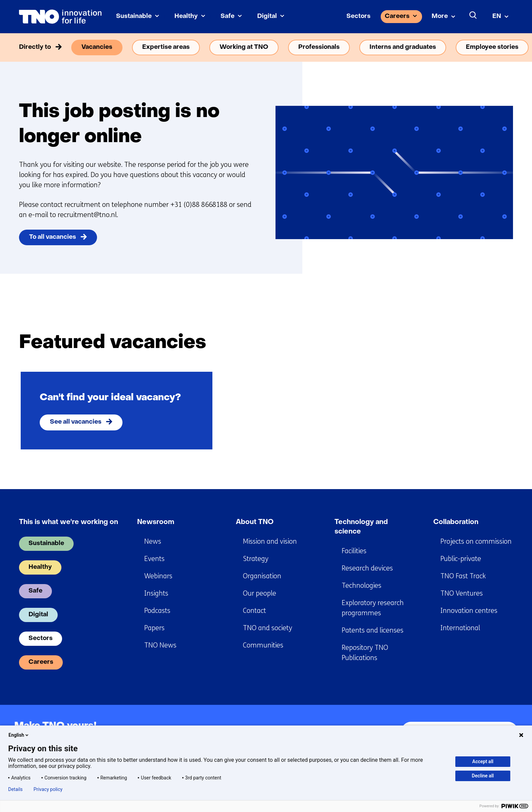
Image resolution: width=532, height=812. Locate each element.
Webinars (158, 576)
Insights (156, 593)
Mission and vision (270, 542)
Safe (227, 16)
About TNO (255, 522)
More (440, 16)
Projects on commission (476, 542)
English (19, 735)
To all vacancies (53, 237)
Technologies (362, 586)
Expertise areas (166, 47)
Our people (260, 593)
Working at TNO (244, 47)
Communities (263, 645)
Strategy (256, 559)
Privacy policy (48, 789)
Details (15, 789)
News (153, 542)
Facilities (354, 551)
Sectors (358, 16)
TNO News (160, 645)
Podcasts (157, 611)
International (460, 628)
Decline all (483, 776)
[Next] (503, 343)
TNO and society (268, 628)
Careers (397, 16)
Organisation (262, 576)
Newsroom (156, 522)
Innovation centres (469, 611)
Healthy (186, 16)
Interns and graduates (403, 47)
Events (154, 559)
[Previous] (477, 343)
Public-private (461, 559)
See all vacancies (76, 422)
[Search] (473, 15)
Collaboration (456, 522)
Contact (254, 611)
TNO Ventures (462, 593)
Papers (154, 628)
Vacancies (97, 47)
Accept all (483, 761)
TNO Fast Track (463, 576)
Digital (267, 16)
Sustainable (134, 16)
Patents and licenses (373, 630)
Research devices (367, 568)
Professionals (319, 47)
